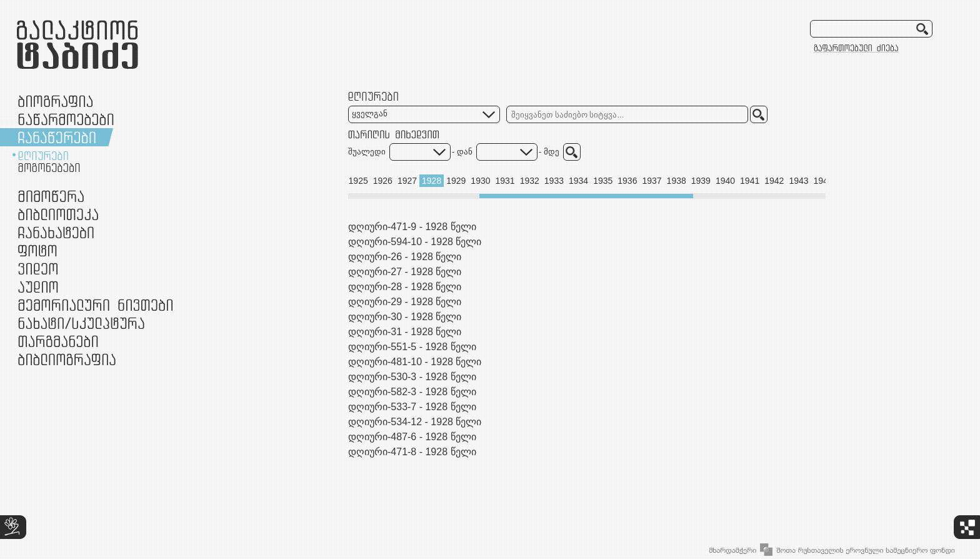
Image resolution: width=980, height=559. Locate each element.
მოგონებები (49, 168)
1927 (407, 181)
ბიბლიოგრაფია (67, 359)
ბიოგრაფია (55, 101)
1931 (505, 181)
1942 (774, 181)
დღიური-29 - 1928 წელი (405, 302)
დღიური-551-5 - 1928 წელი (412, 347)
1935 (603, 181)
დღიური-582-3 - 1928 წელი (412, 392)
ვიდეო (38, 269)
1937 (652, 181)
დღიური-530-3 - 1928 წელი (412, 377)
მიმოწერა (51, 196)
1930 (480, 181)
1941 (750, 181)
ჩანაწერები (57, 137)
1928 (432, 181)
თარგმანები (58, 341)
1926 (383, 181)
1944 (823, 181)
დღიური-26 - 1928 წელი (405, 257)
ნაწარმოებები (66, 119)
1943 (798, 181)
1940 (725, 181)
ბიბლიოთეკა (58, 214)
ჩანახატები (56, 232)
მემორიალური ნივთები (95, 305)
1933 (554, 181)
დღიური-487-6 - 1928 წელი (412, 437)
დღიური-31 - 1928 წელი (405, 332)
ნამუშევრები (81, 323)
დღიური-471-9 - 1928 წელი (412, 227)
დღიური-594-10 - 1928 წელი (415, 242)
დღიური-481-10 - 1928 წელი (415, 362)
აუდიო (38, 287)
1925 (358, 181)
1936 (627, 181)
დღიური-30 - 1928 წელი (405, 317)
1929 (456, 181)
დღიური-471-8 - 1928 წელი (412, 452)
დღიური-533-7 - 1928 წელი (412, 407)
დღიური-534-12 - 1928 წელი (415, 422)
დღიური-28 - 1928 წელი (405, 287)
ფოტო (38, 250)
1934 (578, 181)
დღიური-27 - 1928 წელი (405, 272)
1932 (530, 181)
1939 (701, 181)
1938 (677, 181)
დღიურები (43, 156)
